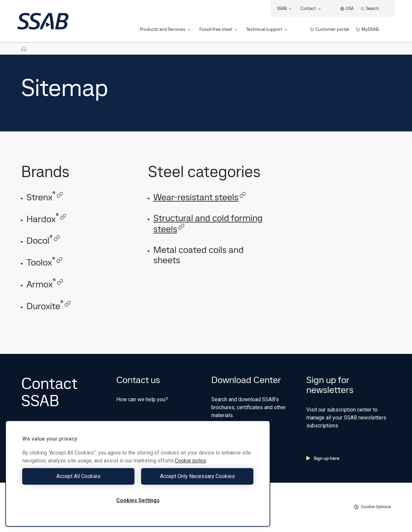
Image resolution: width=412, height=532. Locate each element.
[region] (138, 474)
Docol (43, 241)
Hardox (47, 219)
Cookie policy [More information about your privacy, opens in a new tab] (191, 461)
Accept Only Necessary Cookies (197, 476)
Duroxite (49, 306)
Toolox (45, 262)
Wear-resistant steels (200, 197)
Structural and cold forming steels (208, 224)
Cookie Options (372, 507)
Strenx (45, 197)
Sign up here (323, 458)
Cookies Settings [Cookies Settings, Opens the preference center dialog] (138, 500)
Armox (45, 284)
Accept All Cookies (78, 476)
